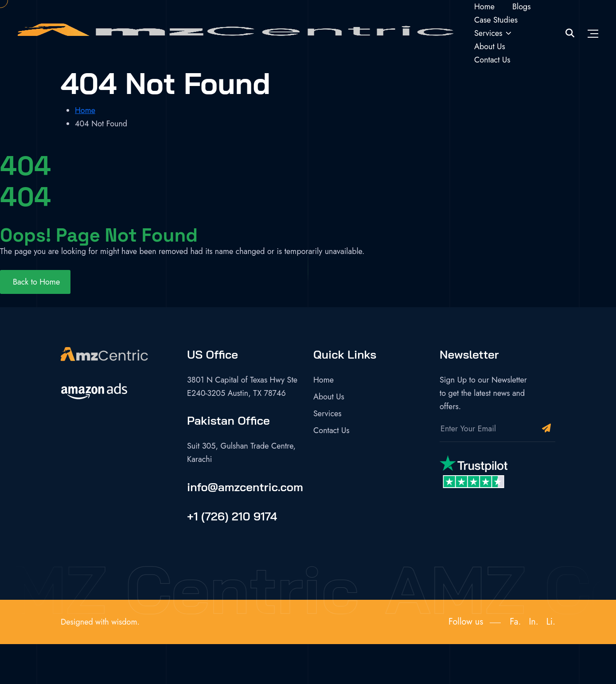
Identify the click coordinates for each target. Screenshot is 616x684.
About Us (490, 47)
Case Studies (496, 20)
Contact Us (492, 60)
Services (488, 33)
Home (484, 7)
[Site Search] (570, 33)
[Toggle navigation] (593, 33)
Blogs (522, 7)
